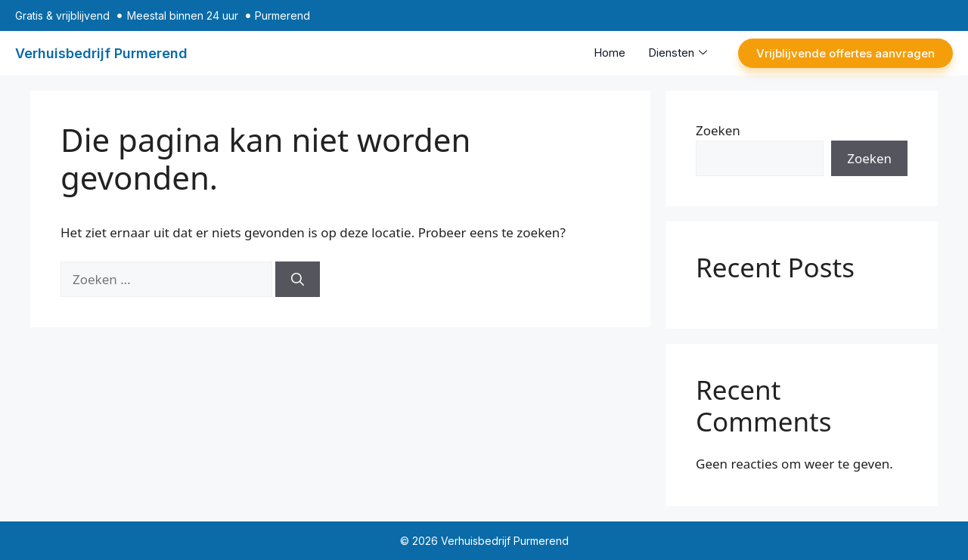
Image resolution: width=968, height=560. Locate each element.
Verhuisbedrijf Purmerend (101, 53)
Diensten (678, 53)
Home (610, 53)
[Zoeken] (298, 280)
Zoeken (718, 130)
